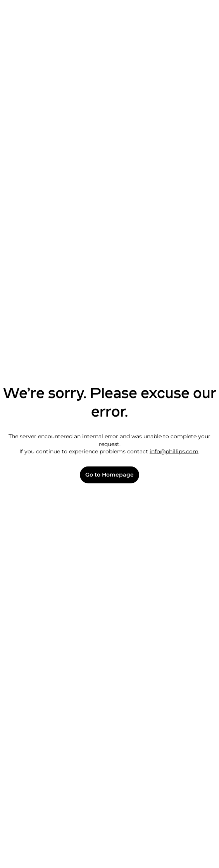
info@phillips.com (174, 451)
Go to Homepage (109, 475)
